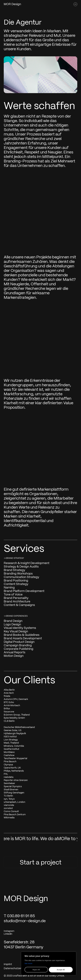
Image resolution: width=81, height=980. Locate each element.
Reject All (36, 970)
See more (28, 963)
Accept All (61, 970)
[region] (49, 963)
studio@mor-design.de (25, 921)
